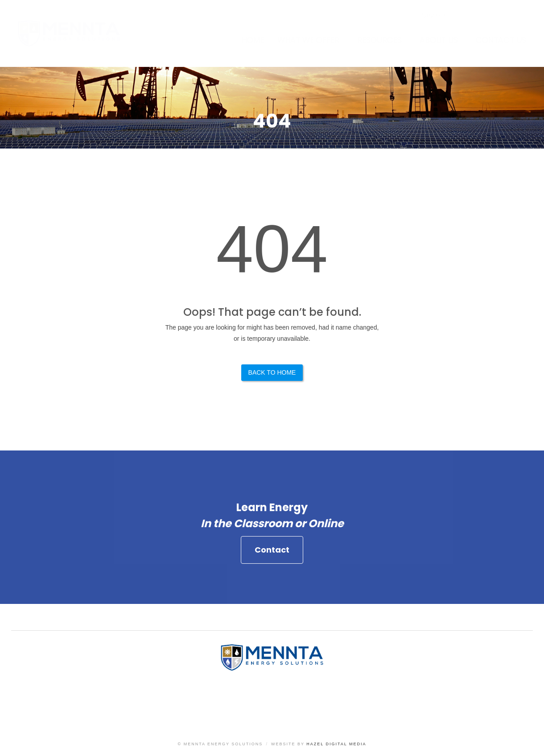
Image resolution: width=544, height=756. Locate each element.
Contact (272, 553)
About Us (439, 40)
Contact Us (501, 40)
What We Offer (308, 40)
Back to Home (272, 372)
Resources (379, 40)
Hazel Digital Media (336, 744)
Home (253, 40)
